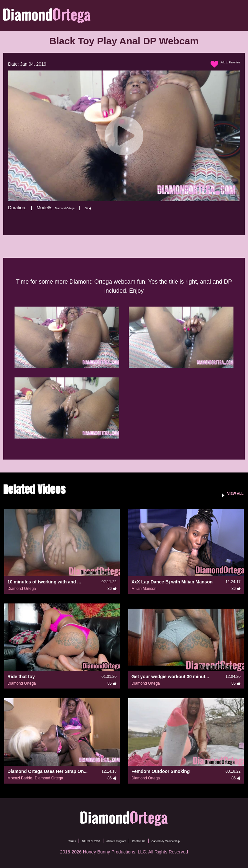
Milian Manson (144, 589)
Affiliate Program (111, 841)
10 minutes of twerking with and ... (44, 582)
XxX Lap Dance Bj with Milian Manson (172, 582)
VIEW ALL (230, 493)
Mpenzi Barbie (20, 778)
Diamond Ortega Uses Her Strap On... (47, 771)
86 (103, 208)
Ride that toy (21, 677)
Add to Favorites (218, 64)
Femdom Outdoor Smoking (160, 771)
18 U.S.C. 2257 (72, 841)
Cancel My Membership (187, 841)
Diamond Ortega (72, 208)
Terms (43, 841)
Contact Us (145, 841)
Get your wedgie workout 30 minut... (170, 677)
